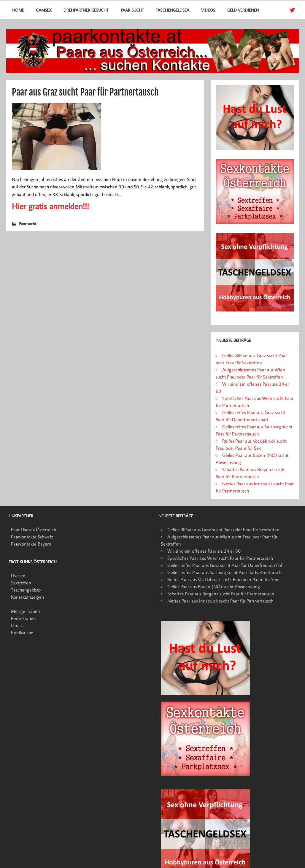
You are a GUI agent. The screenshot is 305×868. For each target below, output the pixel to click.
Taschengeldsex (173, 10)
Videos (208, 10)
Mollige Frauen (26, 611)
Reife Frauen (23, 618)
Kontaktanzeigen (28, 597)
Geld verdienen (243, 10)
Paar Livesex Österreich (34, 530)
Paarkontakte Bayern (31, 544)
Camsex (44, 10)
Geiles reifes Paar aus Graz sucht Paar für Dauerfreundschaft (226, 565)
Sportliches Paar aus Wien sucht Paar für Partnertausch (220, 558)
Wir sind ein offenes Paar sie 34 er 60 (204, 551)
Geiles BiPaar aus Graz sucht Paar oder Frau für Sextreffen (223, 530)
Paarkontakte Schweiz (32, 537)
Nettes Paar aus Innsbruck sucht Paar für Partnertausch (220, 601)
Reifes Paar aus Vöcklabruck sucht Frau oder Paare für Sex (223, 579)
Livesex (18, 576)
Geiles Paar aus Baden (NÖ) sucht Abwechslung (214, 586)
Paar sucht (132, 10)
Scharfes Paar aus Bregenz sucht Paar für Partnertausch (221, 594)
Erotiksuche (22, 632)
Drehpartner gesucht (86, 10)
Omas (17, 625)
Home (18, 10)
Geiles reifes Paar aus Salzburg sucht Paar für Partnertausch (224, 572)
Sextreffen (21, 583)
